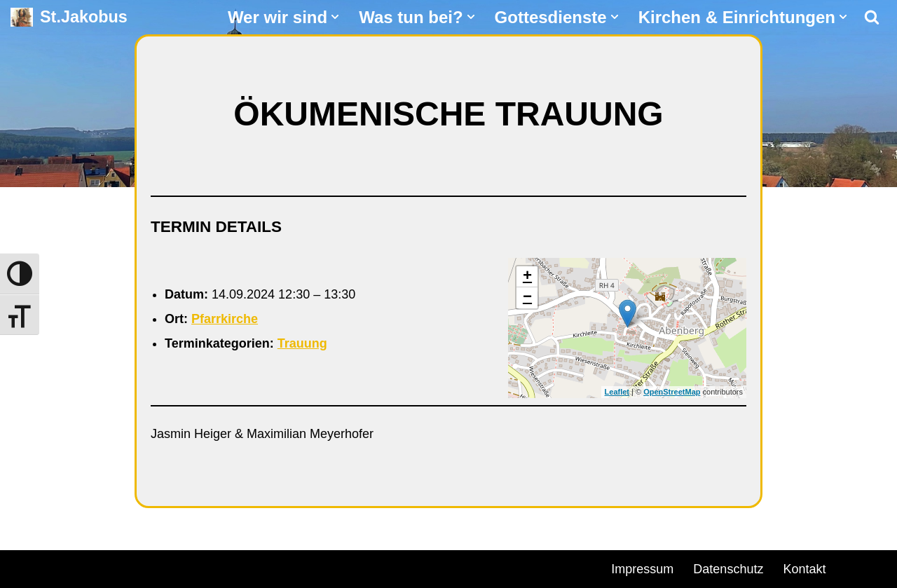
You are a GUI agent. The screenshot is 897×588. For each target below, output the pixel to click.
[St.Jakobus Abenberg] (69, 17)
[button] (335, 17)
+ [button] (527, 277)
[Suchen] (872, 17)
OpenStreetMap (672, 392)
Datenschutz (728, 569)
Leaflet (617, 392)
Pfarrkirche (225, 319)
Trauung (302, 343)
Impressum (642, 569)
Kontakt (804, 569)
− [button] (527, 298)
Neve (25, 567)
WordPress (170, 567)
